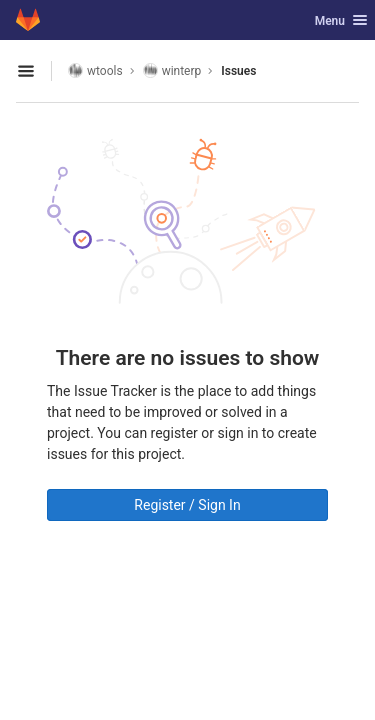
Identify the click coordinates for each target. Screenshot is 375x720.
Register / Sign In (187, 505)
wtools (95, 70)
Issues (238, 71)
